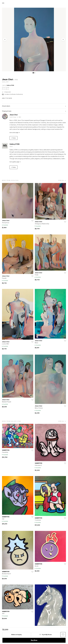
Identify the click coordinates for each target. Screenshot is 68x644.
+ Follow (13, 138)
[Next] (63, 39)
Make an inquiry (16, 635)
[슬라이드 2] (35, 73)
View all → (62, 180)
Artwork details (34, 106)
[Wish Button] (63, 635)
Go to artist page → (15, 132)
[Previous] (5, 39)
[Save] (32, 221)
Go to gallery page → (15, 162)
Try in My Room (45, 635)
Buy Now (34, 640)
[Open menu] (3, 3)
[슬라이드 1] (33, 73)
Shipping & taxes (34, 111)
